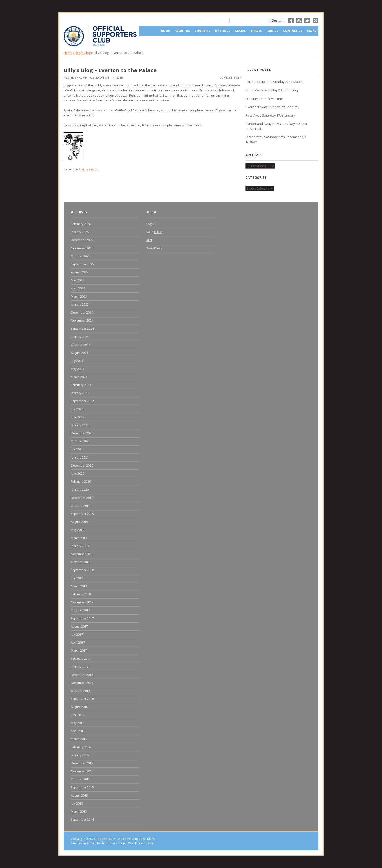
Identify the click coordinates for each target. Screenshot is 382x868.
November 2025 (82, 248)
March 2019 (79, 538)
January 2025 (80, 304)
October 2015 (81, 779)
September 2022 (82, 401)
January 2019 (80, 546)
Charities (202, 31)
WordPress (154, 248)
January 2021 (80, 457)
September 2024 (82, 329)
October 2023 (81, 345)
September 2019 (82, 514)
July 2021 (77, 449)
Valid (155, 232)
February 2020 (81, 482)
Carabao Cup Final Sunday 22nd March (274, 82)
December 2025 (82, 240)
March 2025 (79, 296)
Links (312, 31)
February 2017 (81, 659)
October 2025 (81, 256)
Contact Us (293, 31)
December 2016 (82, 675)
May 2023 (77, 369)
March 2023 (79, 377)
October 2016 (81, 691)
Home (165, 31)
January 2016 (80, 755)
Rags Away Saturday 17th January (270, 115)
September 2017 (82, 618)
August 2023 (79, 353)
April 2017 (78, 643)
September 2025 (82, 264)
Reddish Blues (106, 839)
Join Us (272, 31)
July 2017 (77, 634)
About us (182, 31)
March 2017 (79, 651)
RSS (299, 20)
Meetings (223, 31)
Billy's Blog (83, 53)
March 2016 (79, 739)
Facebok (291, 20)
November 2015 (82, 771)
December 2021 (82, 433)
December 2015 (82, 763)
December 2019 (82, 498)
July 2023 (77, 361)
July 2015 (77, 803)
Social (240, 31)
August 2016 (79, 707)
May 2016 (77, 723)
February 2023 (81, 385)
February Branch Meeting (264, 99)
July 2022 (77, 409)
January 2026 (80, 232)
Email (315, 20)
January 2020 (80, 490)
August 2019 (79, 522)
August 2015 (79, 795)
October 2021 (81, 441)
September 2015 (82, 787)
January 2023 (80, 393)
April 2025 (78, 288)
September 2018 (82, 570)
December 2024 (82, 313)
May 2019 (77, 530)
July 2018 (77, 578)
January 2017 (80, 667)
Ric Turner (108, 843)
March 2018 (79, 586)
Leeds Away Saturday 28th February (272, 90)
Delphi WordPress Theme (136, 843)
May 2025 (77, 280)
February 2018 (81, 594)
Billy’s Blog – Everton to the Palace (110, 70)
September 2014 (82, 820)
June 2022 (78, 417)
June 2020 (78, 474)
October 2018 (81, 562)
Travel (256, 31)
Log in (151, 224)
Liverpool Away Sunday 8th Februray (272, 107)
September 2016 (82, 699)
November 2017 (82, 602)
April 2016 (78, 731)
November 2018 (82, 554)
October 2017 (81, 610)
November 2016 (82, 683)
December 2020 (82, 465)
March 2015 (79, 812)
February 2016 (81, 747)
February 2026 (81, 224)
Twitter (307, 20)
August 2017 (79, 626)
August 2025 (79, 272)
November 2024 (82, 321)
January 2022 (80, 425)
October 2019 (81, 506)
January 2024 (80, 337)
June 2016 (78, 715)
